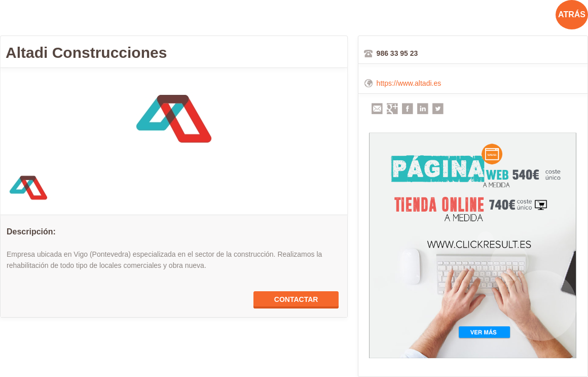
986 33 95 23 (397, 53)
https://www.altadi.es (409, 83)
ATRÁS (572, 14)
